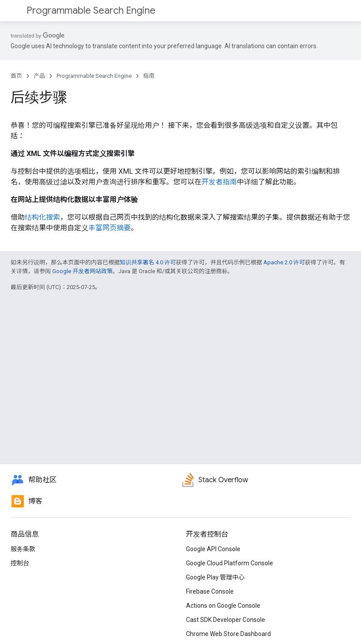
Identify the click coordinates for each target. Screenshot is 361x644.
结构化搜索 (42, 217)
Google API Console (213, 549)
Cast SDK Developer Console (226, 620)
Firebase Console (210, 591)
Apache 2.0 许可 (284, 262)
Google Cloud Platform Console (230, 563)
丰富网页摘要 (110, 228)
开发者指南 (219, 182)
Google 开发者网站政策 (82, 271)
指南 (149, 76)
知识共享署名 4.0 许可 (148, 262)
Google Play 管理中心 (215, 577)
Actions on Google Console (223, 606)
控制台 (20, 563)
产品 (39, 76)
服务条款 (23, 549)
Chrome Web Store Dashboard (228, 634)
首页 (16, 76)
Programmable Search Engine (91, 10)
